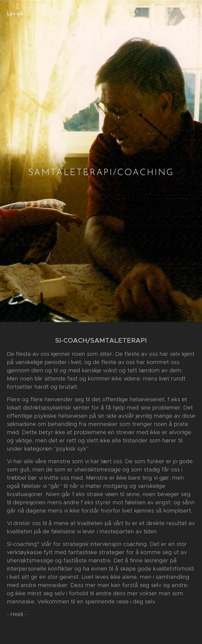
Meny (190, 14)
